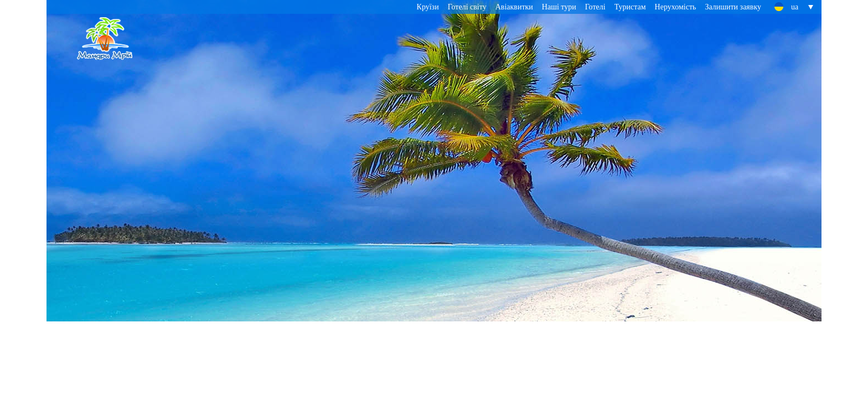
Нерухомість (676, 7)
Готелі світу (467, 7)
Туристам (630, 7)
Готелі (595, 7)
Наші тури (559, 7)
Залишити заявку (733, 7)
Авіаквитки (514, 7)
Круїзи (428, 7)
